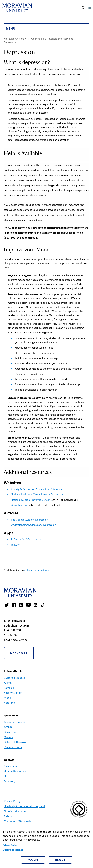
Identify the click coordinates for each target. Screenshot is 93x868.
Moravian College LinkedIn (35, 605)
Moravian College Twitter (7, 605)
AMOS (8, 727)
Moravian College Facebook (14, 605)
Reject (60, 860)
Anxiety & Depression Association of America (37, 489)
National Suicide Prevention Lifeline (31, 500)
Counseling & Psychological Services (52, 39)
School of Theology (15, 742)
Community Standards (17, 821)
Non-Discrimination (16, 811)
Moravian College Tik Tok (43, 605)
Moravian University (16, 39)
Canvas (8, 737)
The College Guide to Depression (30, 520)
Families (9, 688)
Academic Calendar (16, 722)
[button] (83, 7)
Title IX (8, 816)
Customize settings (13, 850)
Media (8, 698)
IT (5, 777)
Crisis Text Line (20, 505)
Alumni (8, 683)
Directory (9, 781)
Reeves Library (13, 747)
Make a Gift (19, 653)
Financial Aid (12, 766)
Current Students (14, 678)
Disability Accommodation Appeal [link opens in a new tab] (24, 806)
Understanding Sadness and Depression (34, 525)
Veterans (9, 703)
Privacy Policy (10, 845)
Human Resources (15, 771)
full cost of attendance (37, 570)
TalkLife (15, 545)
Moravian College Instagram (21, 605)
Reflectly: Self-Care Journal (26, 539)
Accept (33, 860)
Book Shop (11, 732)
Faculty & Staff (13, 693)
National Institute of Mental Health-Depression (38, 495)
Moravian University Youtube (28, 605)
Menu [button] (90, 8)
